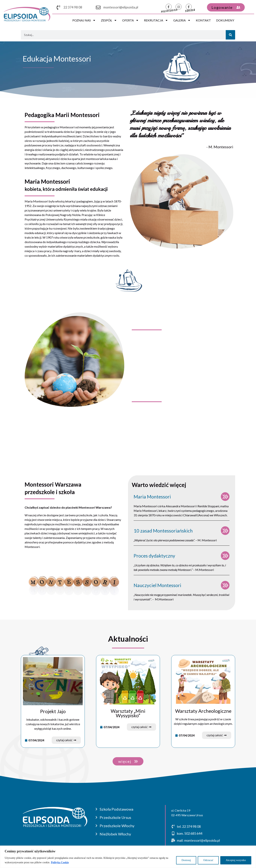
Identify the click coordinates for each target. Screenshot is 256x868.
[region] (128, 857)
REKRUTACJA (156, 20)
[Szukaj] (230, 35)
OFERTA (130, 20)
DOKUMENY (225, 20)
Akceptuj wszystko (236, 860)
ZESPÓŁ (109, 20)
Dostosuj (186, 860)
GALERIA (182, 20)
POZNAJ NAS (84, 20)
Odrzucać (208, 860)
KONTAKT (203, 20)
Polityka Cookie (60, 862)
